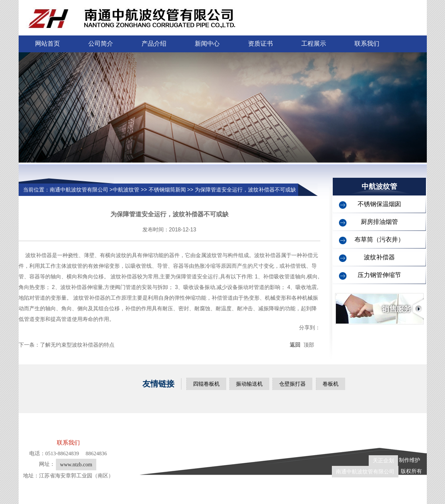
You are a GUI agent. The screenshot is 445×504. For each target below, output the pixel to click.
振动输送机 (249, 384)
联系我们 (367, 44)
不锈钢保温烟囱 (379, 204)
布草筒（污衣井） (379, 240)
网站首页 (47, 44)
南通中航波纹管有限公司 (365, 472)
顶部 (309, 345)
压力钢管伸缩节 (379, 275)
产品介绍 (154, 44)
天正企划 (383, 461)
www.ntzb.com (76, 465)
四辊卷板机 (206, 384)
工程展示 (314, 44)
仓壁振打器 (292, 384)
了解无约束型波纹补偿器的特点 (77, 345)
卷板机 (331, 384)
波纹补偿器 (379, 257)
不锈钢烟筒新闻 (167, 190)
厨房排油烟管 (379, 222)
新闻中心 (207, 44)
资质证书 (260, 44)
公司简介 (101, 44)
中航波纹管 (126, 190)
